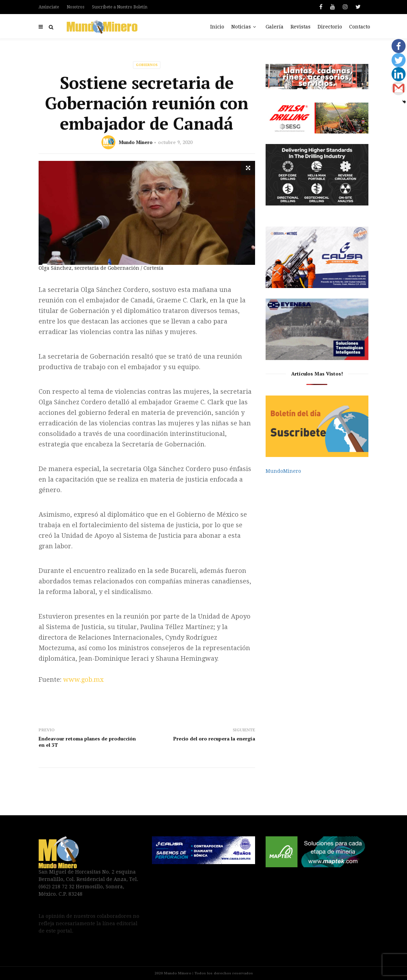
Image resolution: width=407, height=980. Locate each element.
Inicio (217, 27)
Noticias (245, 27)
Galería (275, 27)
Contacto (360, 27)
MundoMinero (283, 471)
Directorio (330, 27)
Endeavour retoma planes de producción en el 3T (87, 742)
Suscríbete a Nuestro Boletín (120, 7)
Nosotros (75, 7)
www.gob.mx (83, 680)
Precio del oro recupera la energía (214, 739)
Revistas (301, 27)
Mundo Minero (136, 142)
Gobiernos (147, 65)
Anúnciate (49, 7)
